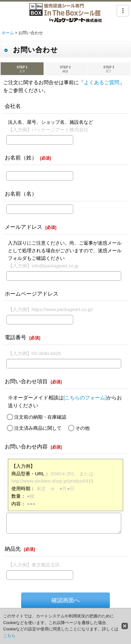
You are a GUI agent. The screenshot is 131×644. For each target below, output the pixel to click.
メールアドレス (24, 227)
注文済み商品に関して (38, 428)
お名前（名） (21, 194)
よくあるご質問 (102, 82)
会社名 (13, 106)
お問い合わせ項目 (26, 381)
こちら (9, 636)
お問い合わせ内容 (26, 447)
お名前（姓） (21, 158)
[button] (123, 11)
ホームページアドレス (32, 294)
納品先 (13, 549)
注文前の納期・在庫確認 (40, 417)
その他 (83, 428)
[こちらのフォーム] (85, 398)
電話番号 (15, 337)
